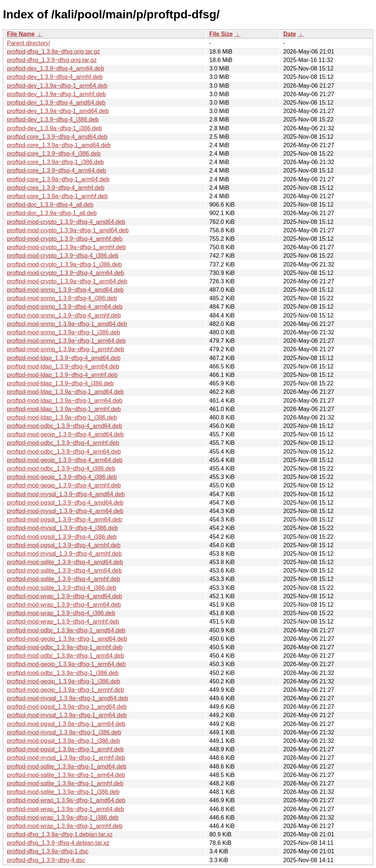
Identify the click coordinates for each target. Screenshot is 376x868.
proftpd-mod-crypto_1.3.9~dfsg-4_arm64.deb (66, 273)
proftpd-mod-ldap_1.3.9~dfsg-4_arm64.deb (63, 366)
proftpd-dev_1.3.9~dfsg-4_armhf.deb (55, 77)
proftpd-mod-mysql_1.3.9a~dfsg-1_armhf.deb (66, 758)
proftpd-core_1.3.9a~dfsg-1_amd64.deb (59, 145)
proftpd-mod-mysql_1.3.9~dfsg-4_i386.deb (62, 528)
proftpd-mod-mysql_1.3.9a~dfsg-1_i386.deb (64, 732)
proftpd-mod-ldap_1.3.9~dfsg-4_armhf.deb (62, 375)
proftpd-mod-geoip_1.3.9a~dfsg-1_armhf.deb (66, 690)
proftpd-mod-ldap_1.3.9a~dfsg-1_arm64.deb (65, 401)
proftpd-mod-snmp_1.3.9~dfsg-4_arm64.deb (65, 307)
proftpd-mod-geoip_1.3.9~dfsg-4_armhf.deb (64, 485)
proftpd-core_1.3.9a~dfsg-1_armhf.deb (57, 196)
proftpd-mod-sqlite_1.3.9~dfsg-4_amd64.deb (65, 562)
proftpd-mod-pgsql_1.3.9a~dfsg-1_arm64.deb (66, 724)
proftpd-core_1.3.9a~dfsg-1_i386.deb (55, 162)
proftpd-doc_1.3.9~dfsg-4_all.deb (50, 205)
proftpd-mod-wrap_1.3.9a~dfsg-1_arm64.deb (66, 809)
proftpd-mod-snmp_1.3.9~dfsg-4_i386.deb (62, 298)
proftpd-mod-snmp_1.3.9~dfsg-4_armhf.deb (64, 315)
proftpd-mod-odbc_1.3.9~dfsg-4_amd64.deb (65, 426)
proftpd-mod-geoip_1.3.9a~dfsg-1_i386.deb (64, 681)
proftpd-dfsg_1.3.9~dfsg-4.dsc (46, 860)
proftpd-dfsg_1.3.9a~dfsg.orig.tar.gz (53, 52)
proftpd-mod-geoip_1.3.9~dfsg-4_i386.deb (62, 477)
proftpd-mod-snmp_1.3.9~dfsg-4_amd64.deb (65, 290)
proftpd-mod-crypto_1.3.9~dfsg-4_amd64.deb (66, 222)
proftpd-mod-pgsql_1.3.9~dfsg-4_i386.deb (62, 537)
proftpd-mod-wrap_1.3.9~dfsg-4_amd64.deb (65, 596)
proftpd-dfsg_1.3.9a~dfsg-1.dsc (48, 851)
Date (290, 34)
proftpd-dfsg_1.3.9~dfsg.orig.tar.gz (52, 60)
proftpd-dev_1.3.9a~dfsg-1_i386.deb (54, 128)
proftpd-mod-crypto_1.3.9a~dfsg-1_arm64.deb (67, 281)
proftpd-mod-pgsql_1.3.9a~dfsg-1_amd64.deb (67, 707)
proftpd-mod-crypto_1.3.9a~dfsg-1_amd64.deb (68, 230)
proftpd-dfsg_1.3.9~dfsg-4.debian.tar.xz (58, 843)
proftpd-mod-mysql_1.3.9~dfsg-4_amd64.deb (66, 494)
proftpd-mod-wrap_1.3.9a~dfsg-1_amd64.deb (66, 800)
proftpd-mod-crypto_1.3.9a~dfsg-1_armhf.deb (66, 247)
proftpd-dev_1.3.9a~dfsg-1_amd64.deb (58, 111)
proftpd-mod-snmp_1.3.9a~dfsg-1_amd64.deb (67, 324)
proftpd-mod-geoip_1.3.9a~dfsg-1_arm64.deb (66, 664)
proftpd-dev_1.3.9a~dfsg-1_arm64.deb (57, 86)
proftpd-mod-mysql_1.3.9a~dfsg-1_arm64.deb (67, 715)
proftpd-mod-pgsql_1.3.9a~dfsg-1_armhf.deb (65, 749)
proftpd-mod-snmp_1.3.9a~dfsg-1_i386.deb (64, 332)
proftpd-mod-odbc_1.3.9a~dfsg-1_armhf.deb (65, 647)
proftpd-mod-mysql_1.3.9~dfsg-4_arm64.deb (65, 511)
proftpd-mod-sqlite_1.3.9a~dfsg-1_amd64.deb (67, 767)
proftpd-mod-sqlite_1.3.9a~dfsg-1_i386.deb (63, 792)
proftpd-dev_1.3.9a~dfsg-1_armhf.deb (56, 94)
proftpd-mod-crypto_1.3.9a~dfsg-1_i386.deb (64, 264)
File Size (221, 34)
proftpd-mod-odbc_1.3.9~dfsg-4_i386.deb (61, 468)
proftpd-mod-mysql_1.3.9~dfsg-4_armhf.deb (64, 554)
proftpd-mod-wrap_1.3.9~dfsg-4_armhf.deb (63, 622)
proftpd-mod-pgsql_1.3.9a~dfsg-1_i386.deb (63, 741)
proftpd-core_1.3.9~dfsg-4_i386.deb (54, 154)
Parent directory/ (28, 43)
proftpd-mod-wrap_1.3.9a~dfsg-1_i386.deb (63, 818)
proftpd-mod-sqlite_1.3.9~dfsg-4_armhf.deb (64, 579)
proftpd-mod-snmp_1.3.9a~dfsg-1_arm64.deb (66, 341)
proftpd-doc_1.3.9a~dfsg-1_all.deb (52, 213)
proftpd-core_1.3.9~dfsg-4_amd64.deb (57, 137)
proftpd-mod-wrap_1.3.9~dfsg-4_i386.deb (61, 613)
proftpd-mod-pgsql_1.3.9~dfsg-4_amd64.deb (65, 503)
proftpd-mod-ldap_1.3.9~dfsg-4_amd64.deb (64, 358)
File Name (21, 34)
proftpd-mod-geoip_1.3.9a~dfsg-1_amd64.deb (67, 639)
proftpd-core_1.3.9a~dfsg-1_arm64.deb (58, 179)
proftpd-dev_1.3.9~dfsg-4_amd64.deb (56, 103)
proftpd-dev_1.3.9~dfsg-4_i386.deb (53, 119)
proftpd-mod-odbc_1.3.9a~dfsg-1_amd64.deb (66, 630)
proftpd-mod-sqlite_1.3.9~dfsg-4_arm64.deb (64, 571)
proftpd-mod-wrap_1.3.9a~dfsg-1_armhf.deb (65, 826)
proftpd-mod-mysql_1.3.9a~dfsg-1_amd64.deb (68, 698)
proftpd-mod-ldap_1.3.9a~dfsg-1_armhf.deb (64, 409)
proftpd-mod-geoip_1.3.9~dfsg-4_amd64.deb (65, 434)
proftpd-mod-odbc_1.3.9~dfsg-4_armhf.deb (63, 443)
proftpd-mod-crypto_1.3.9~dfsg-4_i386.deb (63, 256)
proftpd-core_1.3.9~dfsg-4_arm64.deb (57, 170)
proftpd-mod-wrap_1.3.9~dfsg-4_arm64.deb (64, 605)
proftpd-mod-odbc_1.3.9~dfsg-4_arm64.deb (64, 452)
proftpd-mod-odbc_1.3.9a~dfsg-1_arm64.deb (66, 656)
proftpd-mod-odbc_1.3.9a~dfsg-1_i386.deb (63, 673)
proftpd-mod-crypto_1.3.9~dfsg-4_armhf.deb (65, 239)
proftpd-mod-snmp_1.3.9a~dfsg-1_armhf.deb (66, 349)
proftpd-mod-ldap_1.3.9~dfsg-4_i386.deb (60, 383)
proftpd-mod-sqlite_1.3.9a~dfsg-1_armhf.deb (65, 783)
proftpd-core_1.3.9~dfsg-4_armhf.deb (56, 188)
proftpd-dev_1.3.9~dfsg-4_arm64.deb (56, 68)
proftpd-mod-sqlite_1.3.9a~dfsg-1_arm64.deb (66, 775)
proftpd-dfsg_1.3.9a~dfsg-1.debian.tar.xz (60, 834)
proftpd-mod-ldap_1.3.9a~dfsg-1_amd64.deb (65, 392)
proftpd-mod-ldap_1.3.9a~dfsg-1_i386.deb (62, 417)
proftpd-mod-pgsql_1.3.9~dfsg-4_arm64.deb (65, 520)
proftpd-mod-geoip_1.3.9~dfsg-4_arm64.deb (65, 460)
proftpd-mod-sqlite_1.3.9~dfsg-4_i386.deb (62, 588)
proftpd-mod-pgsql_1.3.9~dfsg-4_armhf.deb (64, 545)
